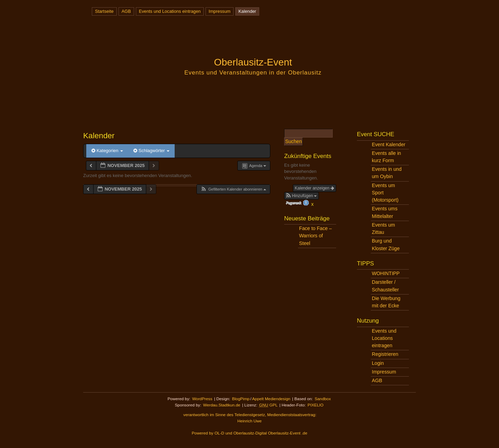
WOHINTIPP (386, 273)
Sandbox (323, 399)
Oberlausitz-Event (253, 62)
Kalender (247, 11)
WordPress (202, 399)
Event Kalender (389, 144)
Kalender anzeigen (314, 188)
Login (378, 363)
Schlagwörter (151, 151)
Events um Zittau (383, 229)
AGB (126, 11)
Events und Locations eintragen (170, 11)
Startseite (104, 11)
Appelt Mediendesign (271, 399)
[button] (233, 189)
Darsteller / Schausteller (385, 286)
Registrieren (385, 354)
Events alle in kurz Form (386, 157)
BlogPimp (241, 399)
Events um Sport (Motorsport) (385, 193)
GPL (268, 405)
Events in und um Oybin (387, 173)
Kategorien (107, 151)
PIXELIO (316, 405)
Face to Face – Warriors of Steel (315, 236)
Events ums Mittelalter (385, 212)
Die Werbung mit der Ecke (386, 302)
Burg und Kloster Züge (386, 244)
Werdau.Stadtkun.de (222, 405)
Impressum (220, 11)
